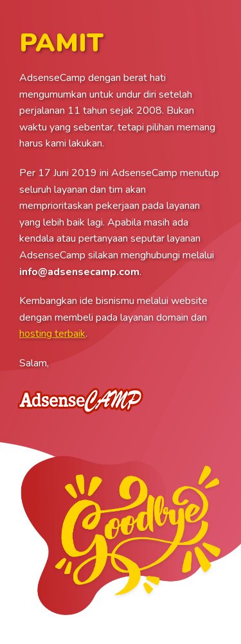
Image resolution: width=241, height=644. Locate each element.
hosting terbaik (52, 334)
